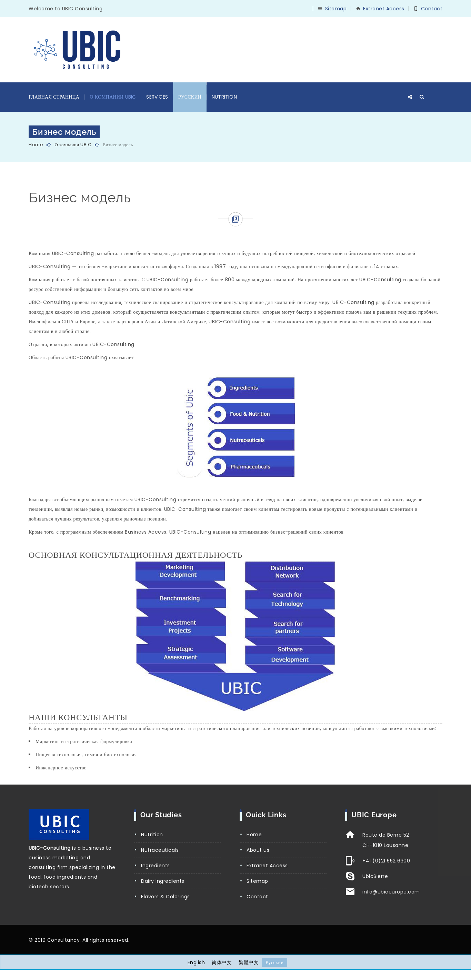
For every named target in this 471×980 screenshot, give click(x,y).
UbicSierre (375, 876)
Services (157, 97)
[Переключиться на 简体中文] (222, 962)
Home (36, 145)
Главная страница (54, 97)
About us (258, 850)
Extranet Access (384, 9)
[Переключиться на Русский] (275, 962)
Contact (432, 9)
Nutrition (224, 97)
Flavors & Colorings (166, 897)
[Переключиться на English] (196, 962)
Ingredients (156, 866)
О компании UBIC (113, 97)
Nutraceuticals (160, 850)
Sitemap (336, 9)
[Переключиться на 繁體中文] (249, 962)
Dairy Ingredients (163, 881)
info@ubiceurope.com (391, 892)
